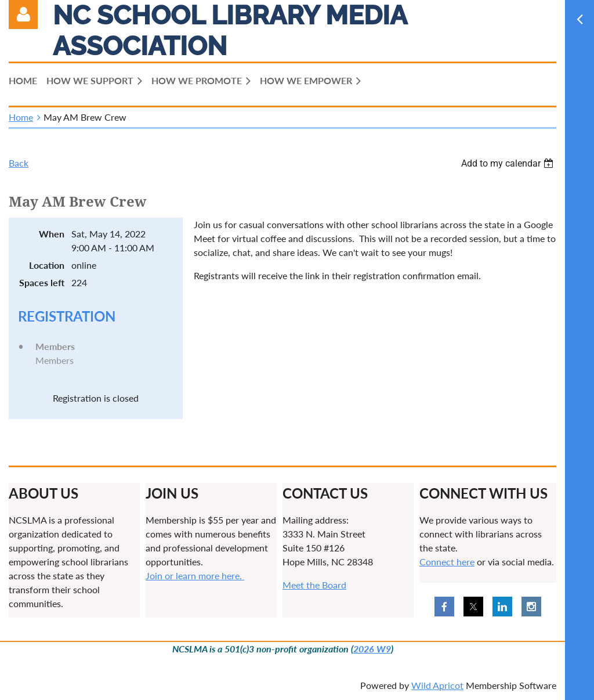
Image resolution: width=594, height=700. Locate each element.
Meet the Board (314, 585)
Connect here (447, 562)
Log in (23, 15)
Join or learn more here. (195, 575)
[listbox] (509, 163)
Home (21, 117)
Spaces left (42, 282)
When (52, 234)
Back (19, 163)
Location (47, 265)
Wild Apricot (437, 685)
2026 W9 (372, 649)
